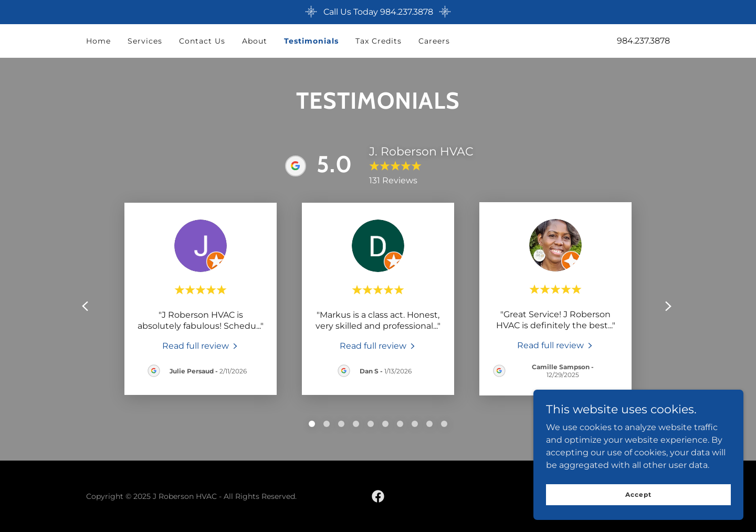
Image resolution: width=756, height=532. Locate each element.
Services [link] (145, 41)
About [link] (255, 41)
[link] (201, 346)
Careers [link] (434, 41)
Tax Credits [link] (379, 41)
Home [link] (98, 41)
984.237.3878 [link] (643, 41)
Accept (638, 494)
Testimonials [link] (311, 41)
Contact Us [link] (202, 41)
